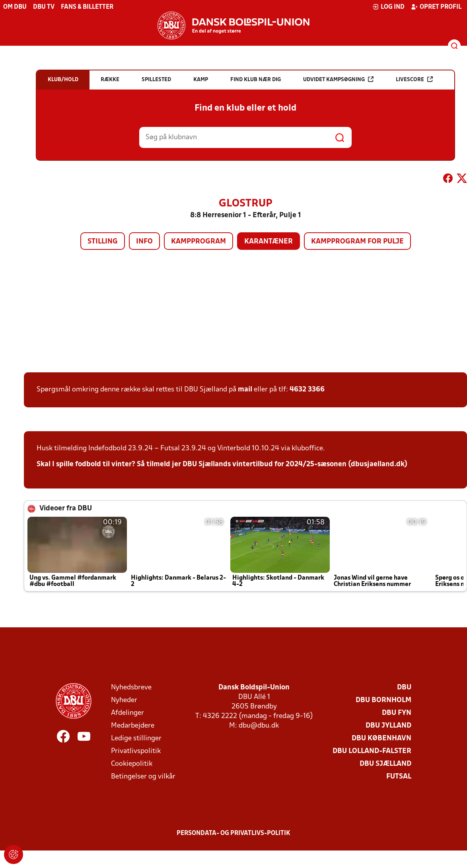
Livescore (414, 79)
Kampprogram (198, 242)
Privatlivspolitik (136, 751)
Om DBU (15, 7)
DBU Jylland (388, 726)
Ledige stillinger (136, 739)
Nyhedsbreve (131, 688)
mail (245, 390)
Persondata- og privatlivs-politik (233, 833)
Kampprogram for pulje (357, 242)
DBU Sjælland (385, 764)
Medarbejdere (133, 726)
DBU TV (44, 7)
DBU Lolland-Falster (372, 751)
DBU (404, 688)
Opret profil (436, 7)
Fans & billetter (87, 7)
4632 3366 (307, 390)
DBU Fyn (397, 713)
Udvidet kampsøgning (338, 79)
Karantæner (269, 242)
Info (144, 242)
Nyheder (124, 700)
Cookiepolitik (132, 764)
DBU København (381, 739)
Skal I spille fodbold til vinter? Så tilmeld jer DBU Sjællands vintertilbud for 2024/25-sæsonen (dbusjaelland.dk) (222, 464)
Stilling (103, 242)
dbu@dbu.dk (259, 726)
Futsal (399, 777)
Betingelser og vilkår (143, 777)
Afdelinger (127, 713)
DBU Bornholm (383, 700)
